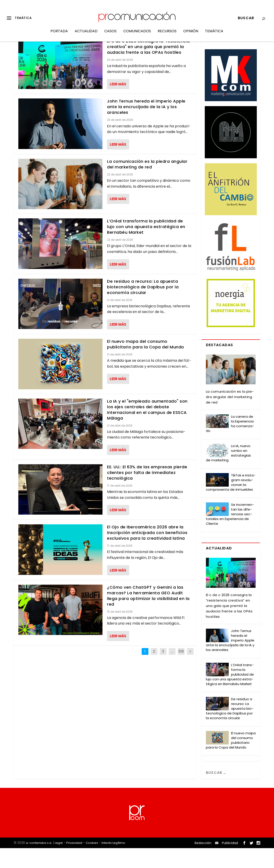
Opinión (191, 35)
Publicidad (230, 863)
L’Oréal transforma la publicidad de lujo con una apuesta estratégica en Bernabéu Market (146, 246)
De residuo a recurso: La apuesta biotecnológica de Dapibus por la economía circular (143, 307)
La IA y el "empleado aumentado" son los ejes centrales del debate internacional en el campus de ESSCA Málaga (147, 429)
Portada (59, 35)
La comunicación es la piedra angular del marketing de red (147, 184)
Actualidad (86, 35)
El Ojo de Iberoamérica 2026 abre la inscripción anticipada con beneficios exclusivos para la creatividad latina (147, 552)
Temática (214, 35)
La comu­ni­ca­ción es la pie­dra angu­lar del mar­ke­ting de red (230, 417)
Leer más (118, 104)
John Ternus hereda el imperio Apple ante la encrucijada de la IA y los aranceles (146, 127)
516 (181, 671)
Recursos (167, 35)
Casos (110, 35)
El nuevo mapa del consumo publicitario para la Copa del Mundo (146, 364)
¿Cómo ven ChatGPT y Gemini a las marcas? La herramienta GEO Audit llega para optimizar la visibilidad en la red (148, 616)
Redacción (203, 863)
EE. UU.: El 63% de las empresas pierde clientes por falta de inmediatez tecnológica (147, 492)
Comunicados (137, 35)
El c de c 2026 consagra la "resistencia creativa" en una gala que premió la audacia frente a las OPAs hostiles (148, 66)
